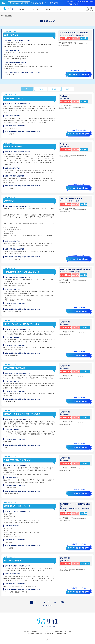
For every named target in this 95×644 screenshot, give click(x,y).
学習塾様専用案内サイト (35, 633)
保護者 (54, 89)
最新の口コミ (9, 16)
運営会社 (26, 631)
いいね (41, 89)
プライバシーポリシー (46, 631)
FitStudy (64, 96)
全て (27, 89)
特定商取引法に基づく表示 (63, 631)
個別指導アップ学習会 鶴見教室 (74, 32)
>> (55, 602)
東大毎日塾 (65, 322)
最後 (62, 602)
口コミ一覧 (34, 9)
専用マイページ (50, 633)
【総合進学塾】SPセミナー (71, 198)
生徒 (68, 89)
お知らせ (48, 9)
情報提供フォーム (62, 633)
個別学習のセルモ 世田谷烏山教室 (75, 269)
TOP (2, 16)
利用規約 (35, 631)
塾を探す (21, 9)
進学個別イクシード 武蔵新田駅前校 (75, 505)
